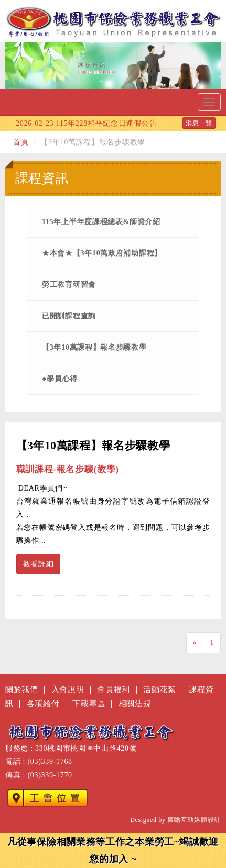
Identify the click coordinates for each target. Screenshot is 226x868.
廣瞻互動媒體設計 (194, 820)
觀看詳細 (39, 564)
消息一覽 (199, 123)
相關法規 (135, 703)
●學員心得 (60, 379)
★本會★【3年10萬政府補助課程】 (102, 253)
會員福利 (114, 689)
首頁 (21, 142)
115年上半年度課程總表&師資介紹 (101, 222)
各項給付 (43, 703)
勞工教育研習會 (69, 285)
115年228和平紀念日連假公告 (86, 123)
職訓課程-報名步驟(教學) (68, 469)
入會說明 (68, 689)
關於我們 (22, 689)
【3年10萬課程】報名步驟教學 (94, 347)
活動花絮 (160, 689)
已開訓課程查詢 (69, 316)
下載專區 (89, 703)
